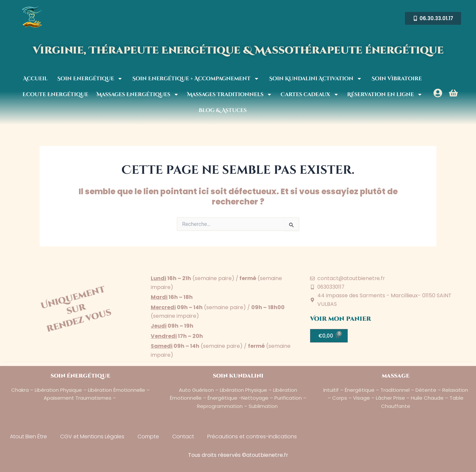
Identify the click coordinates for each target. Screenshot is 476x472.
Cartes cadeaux (310, 94)
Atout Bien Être (28, 436)
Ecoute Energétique (55, 94)
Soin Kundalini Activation (316, 79)
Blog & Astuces (223, 110)
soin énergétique (80, 376)
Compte (148, 436)
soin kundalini (238, 376)
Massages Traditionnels (230, 94)
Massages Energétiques (138, 94)
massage (396, 376)
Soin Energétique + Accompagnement (196, 79)
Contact (183, 436)
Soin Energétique (90, 79)
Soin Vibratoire (397, 79)
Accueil (35, 79)
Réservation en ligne (385, 94)
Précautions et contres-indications (252, 436)
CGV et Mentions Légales (92, 436)
